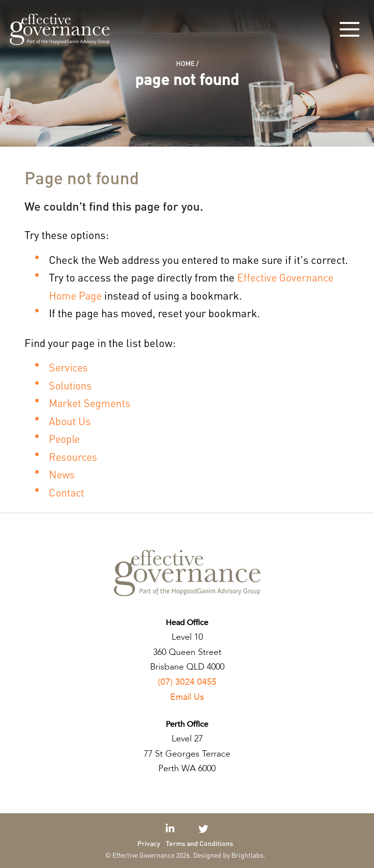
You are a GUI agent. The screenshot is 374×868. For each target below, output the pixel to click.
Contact (67, 492)
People (66, 438)
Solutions (71, 385)
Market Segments (91, 403)
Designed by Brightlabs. (229, 855)
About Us (70, 421)
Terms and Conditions (199, 843)
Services (69, 367)
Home (185, 63)
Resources (74, 456)
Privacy (149, 843)
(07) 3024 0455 (187, 682)
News (62, 474)
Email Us (187, 697)
